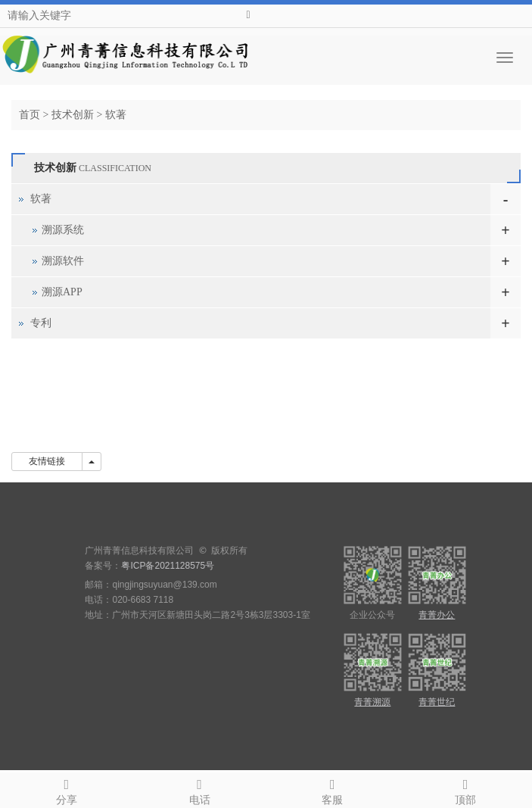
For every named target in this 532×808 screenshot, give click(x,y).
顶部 (465, 789)
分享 (67, 789)
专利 (41, 323)
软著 (116, 115)
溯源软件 (63, 261)
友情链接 (47, 461)
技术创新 (73, 115)
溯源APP (62, 292)
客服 (333, 789)
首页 (30, 115)
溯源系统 (63, 230)
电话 (200, 789)
